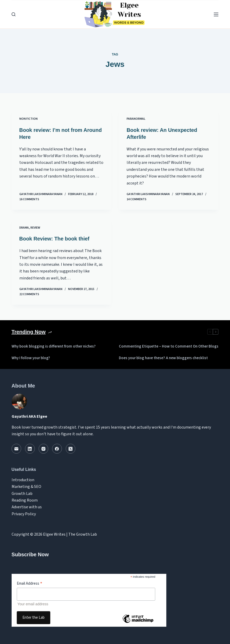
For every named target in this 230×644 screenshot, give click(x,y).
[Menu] (216, 14)
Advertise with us (27, 506)
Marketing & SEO (26, 486)
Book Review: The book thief (55, 238)
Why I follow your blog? (31, 357)
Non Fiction (28, 119)
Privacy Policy (24, 513)
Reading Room (25, 500)
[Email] (17, 448)
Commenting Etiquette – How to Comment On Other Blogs (169, 346)
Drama (24, 227)
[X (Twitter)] (71, 448)
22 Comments (29, 293)
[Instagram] (44, 448)
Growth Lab (22, 493)
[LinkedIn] (30, 448)
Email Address (30, 583)
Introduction (23, 479)
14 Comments (137, 199)
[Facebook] (57, 448)
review (35, 227)
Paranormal (136, 119)
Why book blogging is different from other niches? (54, 346)
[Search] (14, 14)
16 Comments (29, 199)
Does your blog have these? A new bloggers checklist (163, 357)
